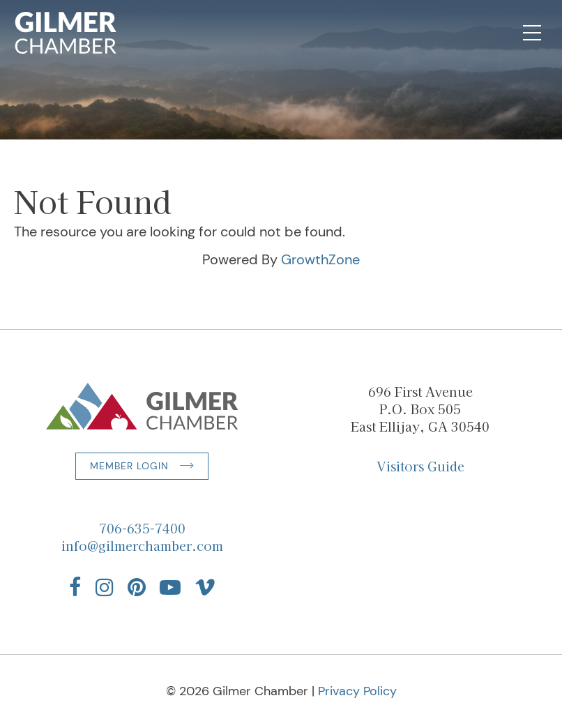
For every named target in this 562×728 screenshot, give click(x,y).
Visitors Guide (420, 466)
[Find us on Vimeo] (205, 587)
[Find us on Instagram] (105, 587)
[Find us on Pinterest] (137, 587)
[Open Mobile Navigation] (532, 33)
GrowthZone (320, 259)
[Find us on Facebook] (75, 587)
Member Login (129, 466)
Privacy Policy (357, 691)
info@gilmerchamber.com (142, 545)
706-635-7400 (142, 528)
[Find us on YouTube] (170, 587)
